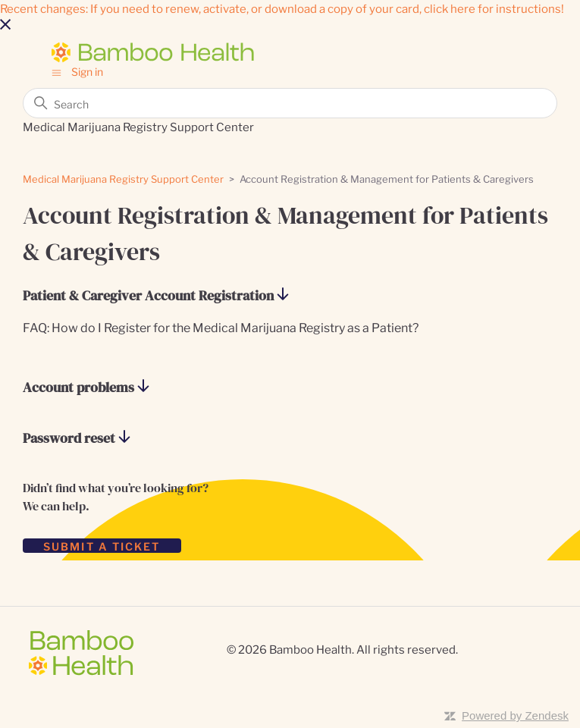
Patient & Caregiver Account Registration (156, 296)
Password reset (77, 439)
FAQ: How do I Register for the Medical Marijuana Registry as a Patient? (221, 327)
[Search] (290, 103)
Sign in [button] (87, 71)
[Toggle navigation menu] (56, 71)
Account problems (86, 388)
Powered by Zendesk (515, 715)
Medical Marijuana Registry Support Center (123, 178)
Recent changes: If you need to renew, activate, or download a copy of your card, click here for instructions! (282, 8)
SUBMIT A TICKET (102, 546)
